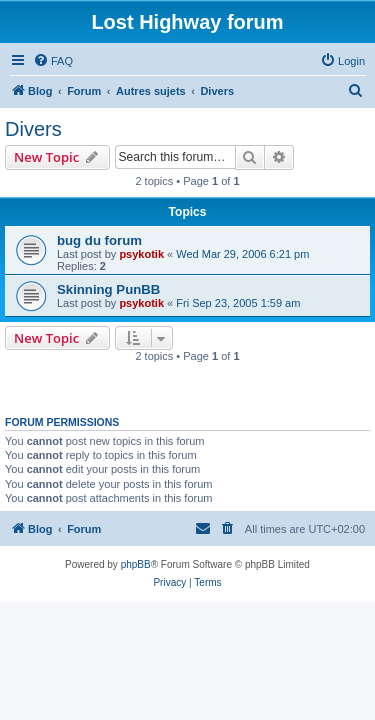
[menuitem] (53, 61)
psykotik (141, 254)
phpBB (136, 564)
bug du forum (99, 240)
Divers (33, 129)
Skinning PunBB (108, 289)
